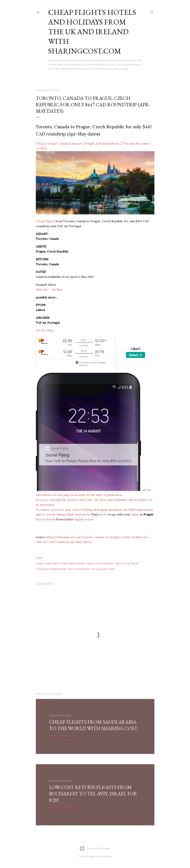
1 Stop (40, 144)
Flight (90, 144)
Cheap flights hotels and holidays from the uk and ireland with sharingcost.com (92, 32)
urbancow (106, 856)
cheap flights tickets (73, 563)
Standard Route (109, 144)
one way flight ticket (103, 569)
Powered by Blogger (95, 848)
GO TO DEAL (45, 331)
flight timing (122, 563)
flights (135, 563)
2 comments (67, 808)
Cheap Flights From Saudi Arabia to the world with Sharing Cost (93, 725)
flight (135, 514)
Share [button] (39, 558)
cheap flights (52, 563)
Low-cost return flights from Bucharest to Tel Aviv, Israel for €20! (93, 794)
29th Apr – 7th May (49, 290)
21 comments (67, 736)
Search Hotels (46, 519)
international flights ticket (51, 569)
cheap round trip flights (100, 563)
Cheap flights (45, 221)
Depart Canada (58, 144)
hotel (104, 514)
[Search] (152, 11)
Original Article (83, 519)
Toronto (129, 144)
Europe (77, 144)
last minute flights (79, 569)
